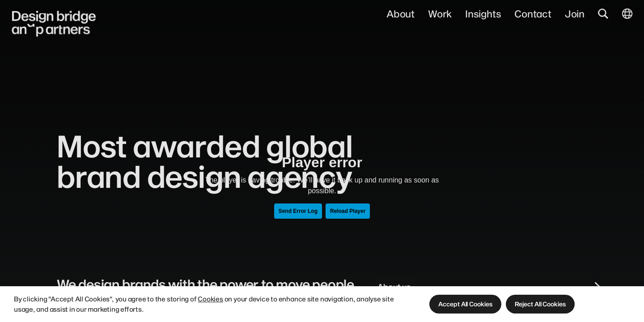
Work (440, 13)
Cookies (210, 299)
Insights (483, 13)
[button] (465, 304)
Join (575, 13)
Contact (533, 13)
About (400, 13)
